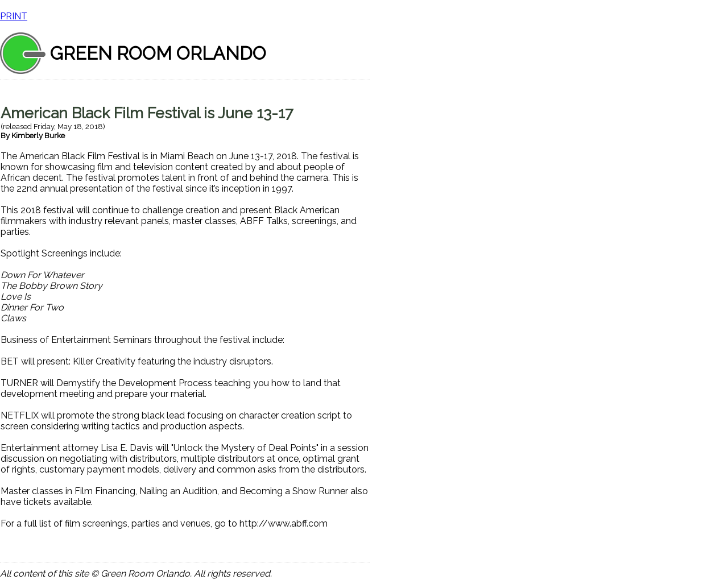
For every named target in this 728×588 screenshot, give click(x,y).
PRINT (14, 16)
